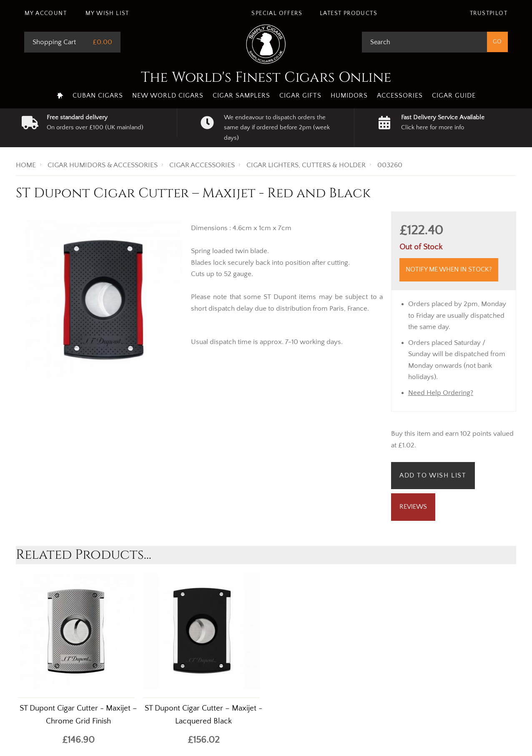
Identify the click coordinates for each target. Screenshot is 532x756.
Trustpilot (489, 13)
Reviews (413, 507)
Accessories (400, 95)
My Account (46, 13)
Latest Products (349, 13)
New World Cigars (168, 95)
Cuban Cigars (98, 95)
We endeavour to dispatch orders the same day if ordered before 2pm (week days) (277, 128)
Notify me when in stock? (449, 269)
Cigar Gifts (300, 95)
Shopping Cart (54, 42)
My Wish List (107, 13)
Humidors (349, 95)
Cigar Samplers (241, 95)
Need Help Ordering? (441, 393)
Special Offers (277, 13)
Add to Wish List (433, 475)
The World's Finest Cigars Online (266, 78)
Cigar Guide (454, 95)
